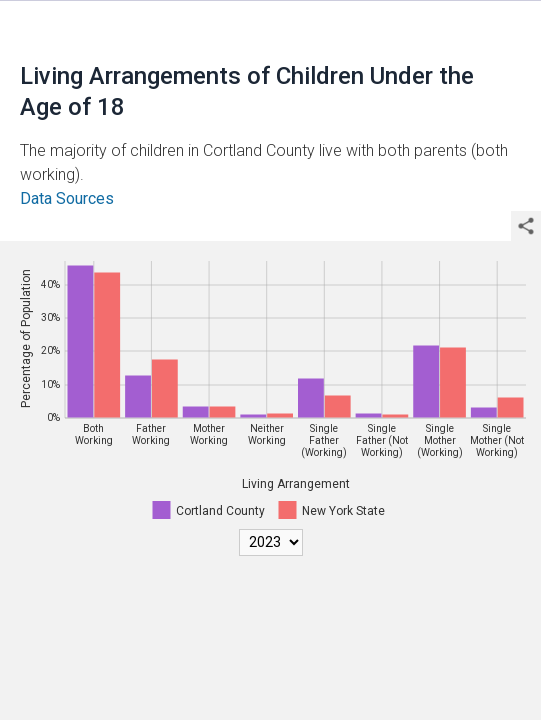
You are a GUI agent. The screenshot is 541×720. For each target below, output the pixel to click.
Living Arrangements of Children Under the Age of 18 (247, 91)
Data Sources (67, 198)
